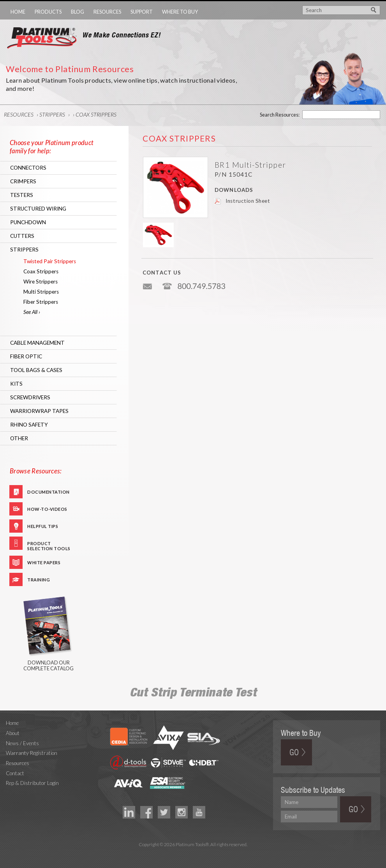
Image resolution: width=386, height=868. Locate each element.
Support (142, 12)
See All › (32, 312)
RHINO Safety (29, 425)
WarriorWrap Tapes (39, 411)
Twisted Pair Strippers (50, 261)
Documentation (48, 492)
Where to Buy (180, 12)
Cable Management (37, 343)
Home (18, 12)
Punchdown (28, 222)
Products (48, 12)
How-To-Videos (47, 509)
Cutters (22, 236)
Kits (16, 384)
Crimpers (23, 181)
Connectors (28, 168)
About (13, 733)
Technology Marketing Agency (193, 854)
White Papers (44, 562)
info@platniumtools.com (148, 283)
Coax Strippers (96, 114)
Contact (15, 773)
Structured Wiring (38, 209)
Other (19, 438)
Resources (107, 12)
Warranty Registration (32, 753)
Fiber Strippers (41, 302)
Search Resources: (280, 115)
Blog (78, 12)
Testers (22, 195)
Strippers (52, 114)
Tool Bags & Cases (36, 370)
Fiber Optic (26, 356)
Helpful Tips (43, 526)
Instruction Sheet (248, 201)
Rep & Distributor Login (32, 783)
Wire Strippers (41, 282)
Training (39, 580)
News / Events (22, 743)
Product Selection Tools (49, 545)
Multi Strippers (41, 292)
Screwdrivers (30, 397)
